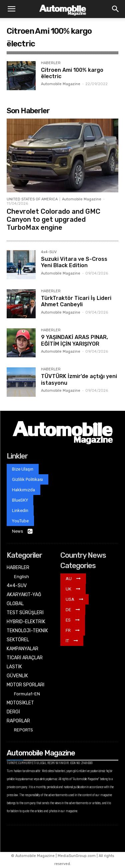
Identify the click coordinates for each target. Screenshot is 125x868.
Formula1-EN (27, 694)
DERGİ (13, 712)
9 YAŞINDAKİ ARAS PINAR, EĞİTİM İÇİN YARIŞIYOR (74, 340)
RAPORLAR (18, 721)
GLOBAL (15, 604)
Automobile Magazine (61, 84)
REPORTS (23, 730)
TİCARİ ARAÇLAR (25, 658)
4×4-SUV (17, 586)
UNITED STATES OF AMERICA (32, 199)
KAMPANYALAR (22, 649)
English (21, 577)
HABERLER (51, 63)
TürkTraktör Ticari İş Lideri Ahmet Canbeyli (76, 301)
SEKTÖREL (18, 640)
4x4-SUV (49, 252)
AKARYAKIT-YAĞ (24, 595)
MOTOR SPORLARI (25, 685)
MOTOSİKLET (20, 703)
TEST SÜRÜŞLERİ (25, 613)
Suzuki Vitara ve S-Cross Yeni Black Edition (74, 262)
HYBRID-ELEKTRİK (26, 622)
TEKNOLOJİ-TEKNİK (27, 631)
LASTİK (14, 667)
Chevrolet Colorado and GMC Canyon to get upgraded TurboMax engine (53, 219)
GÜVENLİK (17, 676)
